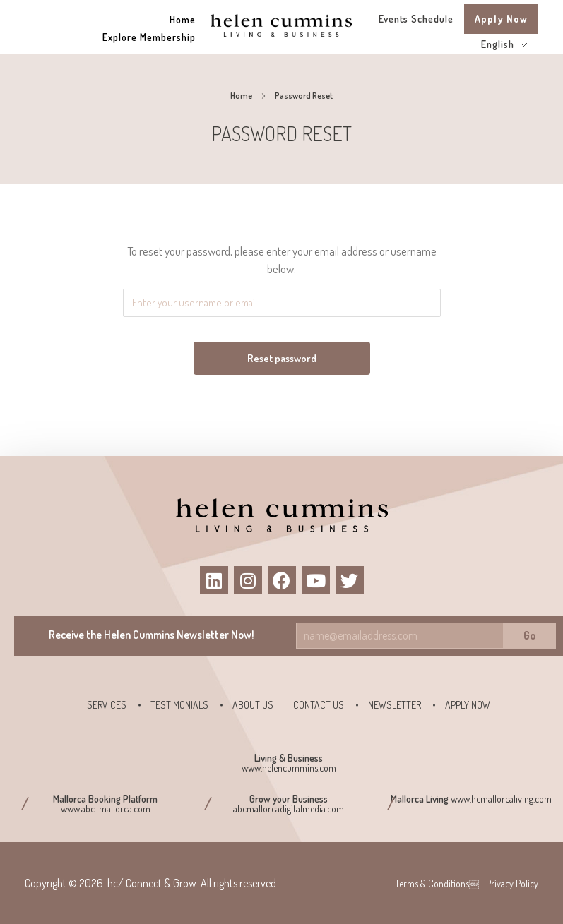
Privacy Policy (512, 883)
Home (241, 96)
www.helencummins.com (289, 768)
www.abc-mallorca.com (106, 809)
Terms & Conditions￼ (437, 883)
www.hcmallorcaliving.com (501, 799)
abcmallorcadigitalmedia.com (289, 809)
